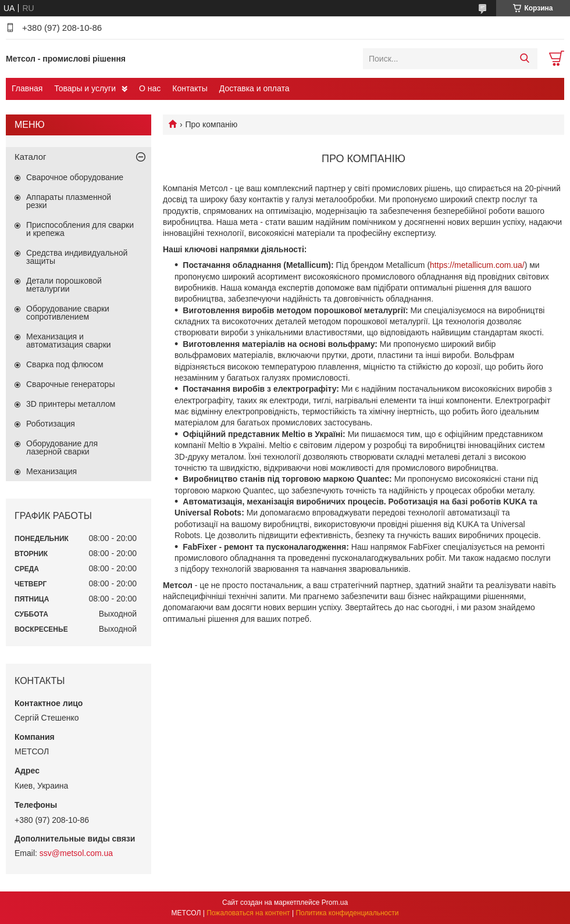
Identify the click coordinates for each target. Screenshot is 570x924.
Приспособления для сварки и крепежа (80, 229)
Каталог (31, 157)
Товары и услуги (85, 88)
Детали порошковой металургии (64, 285)
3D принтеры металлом (71, 404)
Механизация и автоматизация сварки (69, 341)
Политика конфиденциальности (347, 913)
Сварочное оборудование (75, 177)
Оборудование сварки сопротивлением (68, 313)
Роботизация (51, 424)
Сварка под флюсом (65, 364)
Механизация (51, 471)
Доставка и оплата (254, 88)
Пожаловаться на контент (248, 913)
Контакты (190, 88)
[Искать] (524, 59)
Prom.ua (335, 902)
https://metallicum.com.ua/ (477, 265)
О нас (150, 88)
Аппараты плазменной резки (69, 201)
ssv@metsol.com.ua (76, 853)
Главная (27, 88)
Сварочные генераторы (70, 384)
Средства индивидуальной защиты (77, 257)
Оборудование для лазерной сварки (62, 447)
